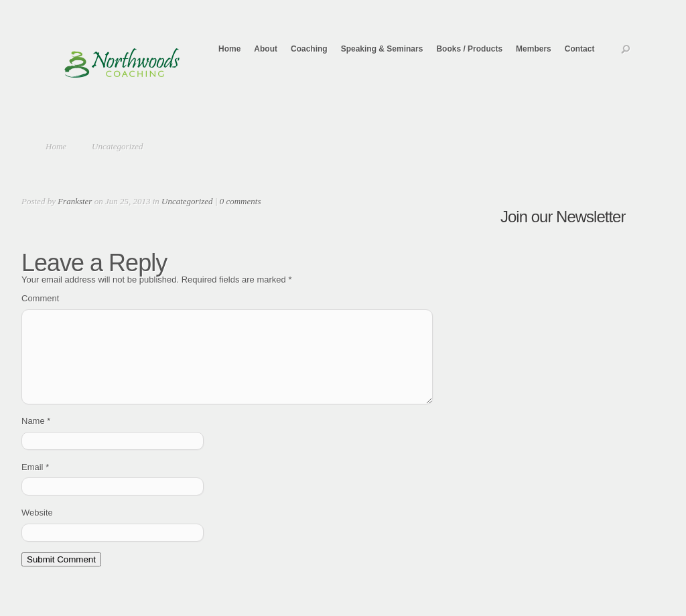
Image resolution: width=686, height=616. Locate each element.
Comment (40, 298)
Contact (580, 49)
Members (534, 49)
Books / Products (469, 49)
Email (35, 483)
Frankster (75, 201)
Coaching (309, 49)
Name (36, 437)
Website (37, 529)
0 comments (241, 201)
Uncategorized (118, 146)
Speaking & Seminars (382, 49)
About (266, 49)
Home (229, 49)
